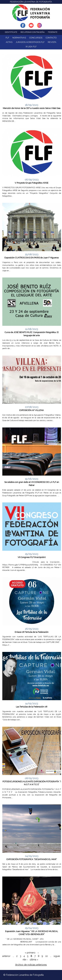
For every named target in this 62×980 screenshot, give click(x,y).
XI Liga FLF (31, 47)
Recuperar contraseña (33, 32)
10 (47, 956)
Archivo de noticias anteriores (31, 965)
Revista (52, 42)
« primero (30, 953)
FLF (7, 38)
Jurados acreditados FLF (30, 42)
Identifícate (11, 32)
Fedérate (53, 32)
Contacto (51, 38)
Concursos (36, 38)
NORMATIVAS (19, 38)
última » (34, 960)
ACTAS (9, 42)
